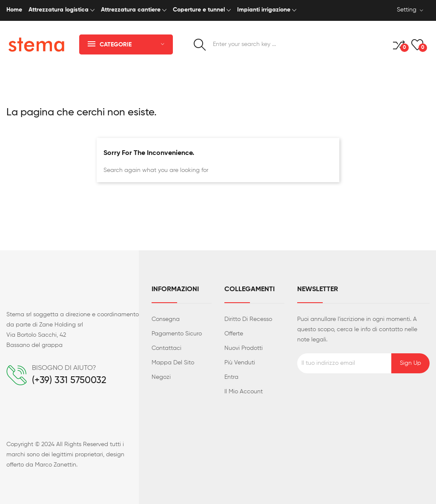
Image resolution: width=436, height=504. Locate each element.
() (417, 45)
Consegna (166, 319)
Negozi (161, 377)
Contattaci (166, 348)
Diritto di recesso (248, 319)
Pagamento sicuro (177, 334)
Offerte (234, 334)
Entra (231, 377)
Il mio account (244, 392)
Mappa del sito (173, 363)
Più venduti (240, 363)
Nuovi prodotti (244, 348)
